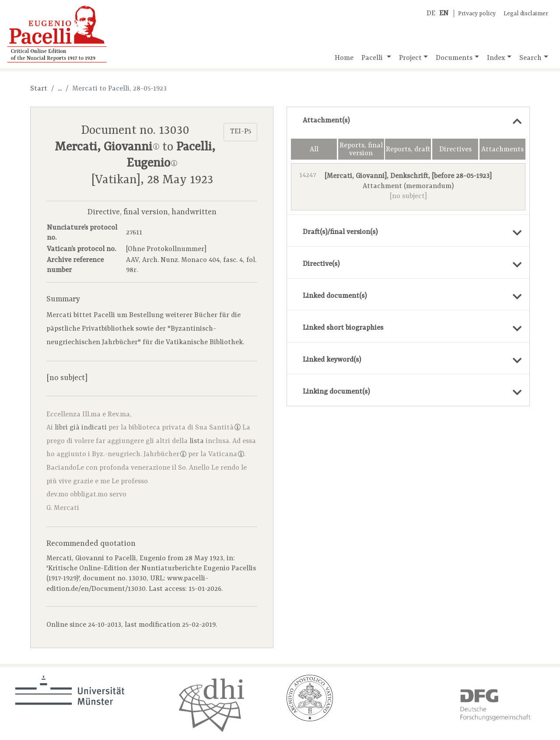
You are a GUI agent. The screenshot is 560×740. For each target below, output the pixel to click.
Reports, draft (408, 150)
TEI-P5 (241, 132)
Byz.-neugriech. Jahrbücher (139, 454)
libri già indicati (81, 428)
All (314, 150)
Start (39, 89)
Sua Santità (218, 428)
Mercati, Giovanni (107, 147)
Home (344, 58)
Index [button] (496, 58)
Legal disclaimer (526, 14)
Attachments (502, 150)
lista (197, 441)
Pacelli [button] (373, 58)
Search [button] (530, 58)
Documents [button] (454, 58)
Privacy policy (477, 14)
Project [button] (410, 58)
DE (431, 14)
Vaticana (226, 454)
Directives (455, 150)
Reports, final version (361, 150)
